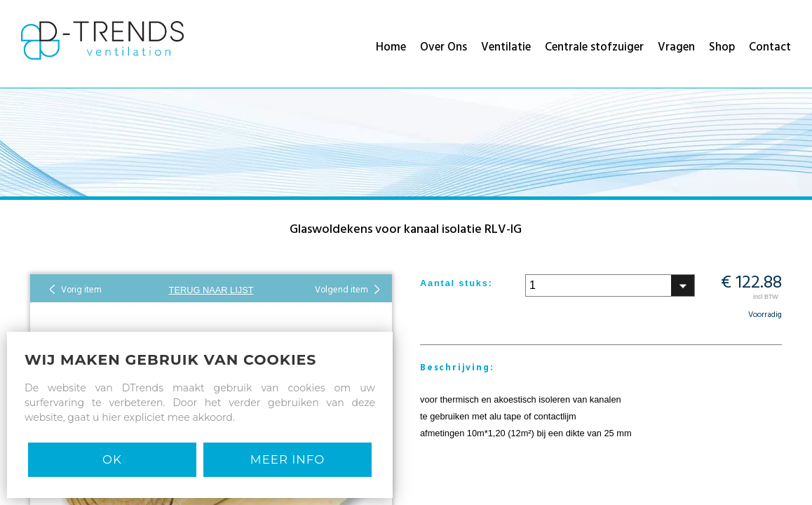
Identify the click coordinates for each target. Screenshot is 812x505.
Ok (112, 459)
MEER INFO (287, 459)
